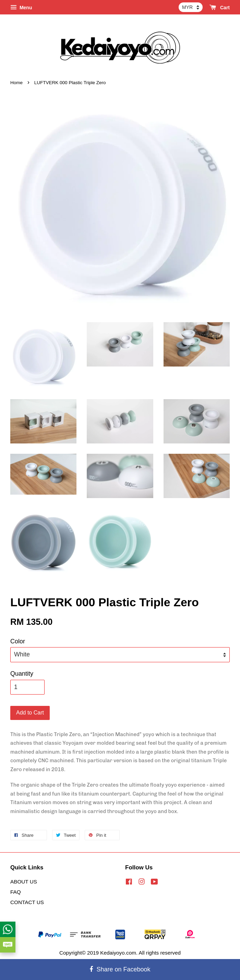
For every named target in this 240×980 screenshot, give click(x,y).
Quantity (22, 674)
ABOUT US (24, 882)
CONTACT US (27, 902)
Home (16, 83)
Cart (220, 8)
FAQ (16, 892)
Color (18, 641)
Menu (21, 8)
